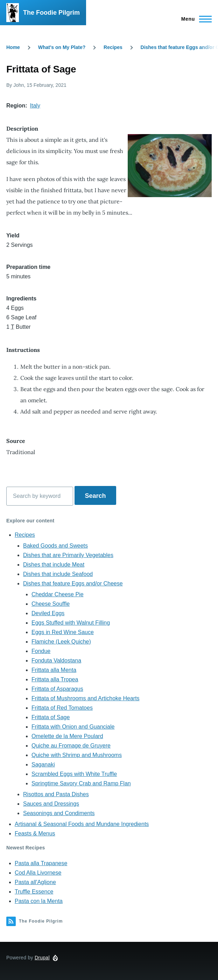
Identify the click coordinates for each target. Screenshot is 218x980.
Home (13, 47)
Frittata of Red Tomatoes (62, 708)
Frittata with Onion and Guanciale (73, 727)
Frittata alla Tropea (55, 679)
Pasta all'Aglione (35, 882)
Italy (35, 106)
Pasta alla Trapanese (41, 863)
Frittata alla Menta (54, 670)
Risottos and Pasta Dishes (56, 794)
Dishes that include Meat (54, 565)
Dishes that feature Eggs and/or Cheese (73, 583)
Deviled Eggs (48, 613)
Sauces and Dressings (51, 804)
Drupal (42, 958)
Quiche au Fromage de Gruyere (71, 746)
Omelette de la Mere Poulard (67, 736)
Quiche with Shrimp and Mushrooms (77, 755)
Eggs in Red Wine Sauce (63, 632)
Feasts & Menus (35, 833)
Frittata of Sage (51, 717)
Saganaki (43, 764)
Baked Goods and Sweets (55, 546)
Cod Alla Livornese (38, 873)
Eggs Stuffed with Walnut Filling (71, 623)
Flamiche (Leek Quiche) (61, 642)
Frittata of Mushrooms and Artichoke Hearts (86, 698)
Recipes (113, 47)
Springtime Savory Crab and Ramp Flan (81, 783)
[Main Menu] (194, 19)
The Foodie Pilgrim (51, 13)
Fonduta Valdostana (56, 661)
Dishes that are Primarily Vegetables (68, 555)
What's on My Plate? (62, 47)
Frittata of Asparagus (57, 689)
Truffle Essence (34, 892)
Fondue (41, 651)
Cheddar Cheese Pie (58, 594)
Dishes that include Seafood (58, 574)
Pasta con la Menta (39, 901)
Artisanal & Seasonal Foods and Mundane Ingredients (82, 824)
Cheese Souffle (51, 604)
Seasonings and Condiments (59, 813)
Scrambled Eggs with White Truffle (74, 774)
